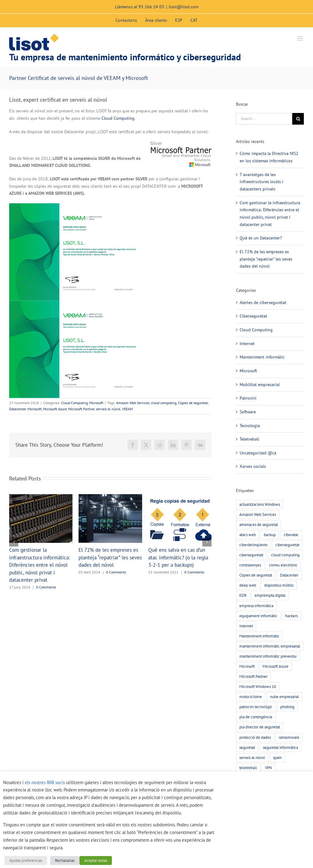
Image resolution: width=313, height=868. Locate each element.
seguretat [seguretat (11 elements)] (247, 747)
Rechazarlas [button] (65, 860)
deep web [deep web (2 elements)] (248, 585)
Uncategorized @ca (258, 453)
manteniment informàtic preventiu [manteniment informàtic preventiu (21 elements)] (268, 656)
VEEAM (127, 409)
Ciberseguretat (253, 316)
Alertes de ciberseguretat (263, 302)
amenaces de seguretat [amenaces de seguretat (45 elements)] (259, 524)
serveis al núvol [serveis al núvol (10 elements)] (252, 757)
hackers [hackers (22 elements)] (291, 616)
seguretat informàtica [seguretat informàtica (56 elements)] (280, 747)
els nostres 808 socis (45, 782)
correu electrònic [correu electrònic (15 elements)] (283, 565)
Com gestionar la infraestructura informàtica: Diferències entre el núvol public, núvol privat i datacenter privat (40, 565)
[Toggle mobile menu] (301, 38)
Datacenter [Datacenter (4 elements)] (289, 575)
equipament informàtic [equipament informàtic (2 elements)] (258, 616)
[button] (14, 542)
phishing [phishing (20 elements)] (287, 707)
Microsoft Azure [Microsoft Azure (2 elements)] (276, 666)
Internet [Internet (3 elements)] (246, 626)
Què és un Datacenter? (261, 238)
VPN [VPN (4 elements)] (269, 768)
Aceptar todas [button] (96, 860)
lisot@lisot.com (184, 7)
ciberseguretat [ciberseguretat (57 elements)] (287, 545)
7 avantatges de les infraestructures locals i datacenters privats (261, 182)
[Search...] (264, 119)
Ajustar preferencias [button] (26, 860)
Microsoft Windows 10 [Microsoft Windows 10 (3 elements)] (258, 686)
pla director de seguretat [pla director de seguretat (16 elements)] (260, 727)
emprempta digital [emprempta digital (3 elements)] (270, 595)
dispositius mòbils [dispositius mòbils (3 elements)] (279, 585)
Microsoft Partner (81, 409)
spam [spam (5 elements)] (277, 757)
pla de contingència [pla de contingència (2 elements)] (256, 717)
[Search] (298, 119)
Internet (247, 344)
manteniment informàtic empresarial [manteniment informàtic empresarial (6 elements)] (270, 646)
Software (248, 412)
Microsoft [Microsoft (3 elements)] (247, 666)
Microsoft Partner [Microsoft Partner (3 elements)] (253, 676)
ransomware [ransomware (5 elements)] (289, 737)
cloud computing (164, 403)
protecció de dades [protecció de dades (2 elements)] (255, 737)
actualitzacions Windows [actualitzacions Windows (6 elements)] (260, 504)
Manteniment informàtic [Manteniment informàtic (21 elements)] (259, 636)
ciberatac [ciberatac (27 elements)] (291, 535)
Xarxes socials (253, 466)
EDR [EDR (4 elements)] (243, 595)
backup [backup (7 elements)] (270, 535)
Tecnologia (250, 426)
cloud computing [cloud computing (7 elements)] (285, 555)
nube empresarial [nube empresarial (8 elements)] (284, 697)
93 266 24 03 (151, 7)
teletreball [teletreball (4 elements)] (248, 768)
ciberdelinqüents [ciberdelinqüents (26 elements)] (253, 545)
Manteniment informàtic (262, 357)
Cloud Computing (118, 118)
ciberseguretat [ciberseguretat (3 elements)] (251, 555)
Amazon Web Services (133, 403)
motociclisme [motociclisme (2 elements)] (251, 697)
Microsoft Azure (55, 409)
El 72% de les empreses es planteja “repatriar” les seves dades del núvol (110, 557)
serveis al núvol (108, 409)
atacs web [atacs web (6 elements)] (248, 535)
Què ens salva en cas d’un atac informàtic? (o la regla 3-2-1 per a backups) (178, 557)
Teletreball (249, 439)
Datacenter (18, 409)
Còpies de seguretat (193, 403)
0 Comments (46, 587)
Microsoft (96, 403)
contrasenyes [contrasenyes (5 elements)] (250, 565)
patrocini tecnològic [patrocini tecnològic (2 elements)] (256, 707)
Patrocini (248, 398)
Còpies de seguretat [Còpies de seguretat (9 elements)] (256, 575)
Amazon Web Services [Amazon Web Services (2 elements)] (258, 514)
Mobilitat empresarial (260, 385)
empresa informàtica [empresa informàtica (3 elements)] (256, 606)
